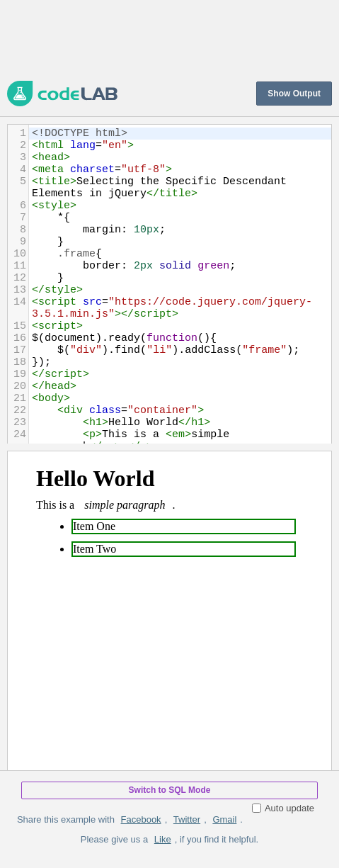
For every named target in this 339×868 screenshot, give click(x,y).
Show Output (294, 94)
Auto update (283, 808)
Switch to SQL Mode (170, 790)
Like (163, 839)
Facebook (141, 819)
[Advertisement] (169, 39)
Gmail (224, 819)
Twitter (187, 819)
